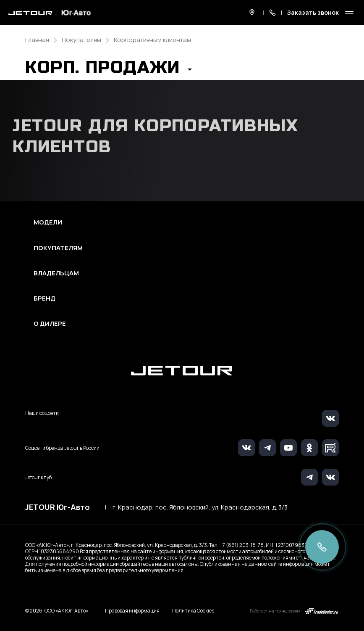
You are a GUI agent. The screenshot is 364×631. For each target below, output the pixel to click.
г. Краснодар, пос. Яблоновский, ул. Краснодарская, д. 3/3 (200, 507)
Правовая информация (132, 611)
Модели (48, 222)
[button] (109, 70)
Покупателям (58, 248)
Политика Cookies (193, 611)
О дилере (50, 324)
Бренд (45, 298)
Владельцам (56, 273)
